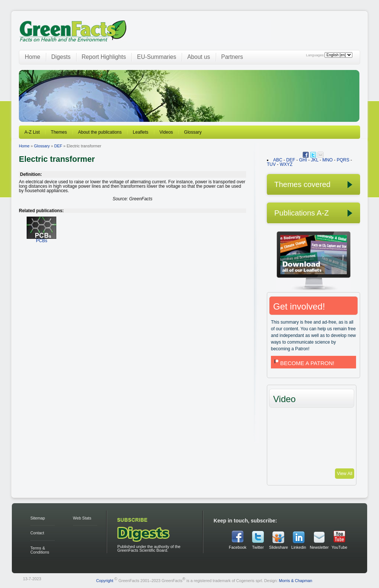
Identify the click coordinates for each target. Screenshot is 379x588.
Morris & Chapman (295, 580)
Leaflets (141, 132)
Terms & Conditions (40, 550)
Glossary (193, 132)
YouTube (339, 547)
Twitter (258, 547)
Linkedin (299, 547)
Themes (59, 132)
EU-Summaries (157, 57)
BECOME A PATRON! (303, 363)
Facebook (237, 547)
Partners (232, 57)
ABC (278, 160)
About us (199, 57)
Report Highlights (104, 57)
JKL (315, 160)
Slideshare (278, 547)
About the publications (100, 132)
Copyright (105, 580)
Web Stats (82, 518)
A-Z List (32, 132)
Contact (37, 533)
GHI (303, 160)
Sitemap (38, 518)
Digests (61, 57)
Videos (166, 132)
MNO (328, 160)
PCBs (41, 238)
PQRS (343, 160)
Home (33, 57)
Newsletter (319, 547)
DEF (58, 146)
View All (345, 474)
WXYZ (286, 164)
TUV (271, 164)
